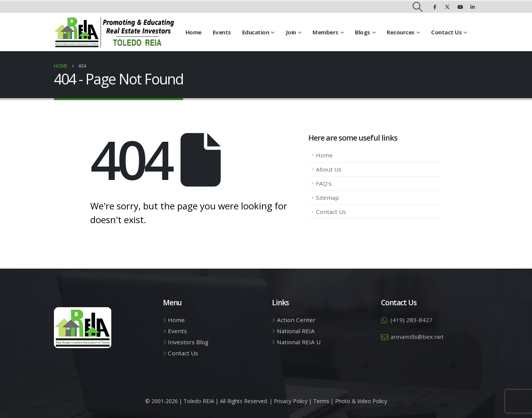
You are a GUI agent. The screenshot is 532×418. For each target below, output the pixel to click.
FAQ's (324, 183)
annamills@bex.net (417, 337)
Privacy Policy (291, 401)
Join (291, 32)
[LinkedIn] (473, 7)
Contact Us (446, 32)
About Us (329, 169)
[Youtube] (460, 7)
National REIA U (299, 342)
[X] (447, 7)
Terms (321, 401)
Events (222, 32)
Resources (401, 32)
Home (194, 32)
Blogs (363, 32)
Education (256, 32)
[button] (417, 7)
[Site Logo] (114, 32)
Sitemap (327, 198)
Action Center (296, 320)
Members (325, 32)
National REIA (296, 331)
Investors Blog (188, 342)
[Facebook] (435, 7)
